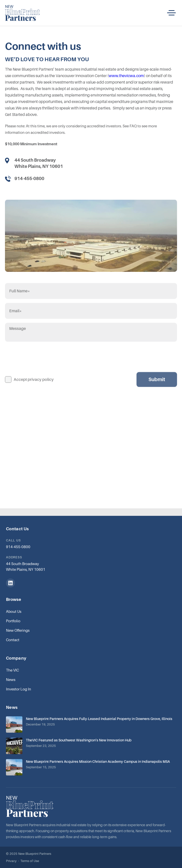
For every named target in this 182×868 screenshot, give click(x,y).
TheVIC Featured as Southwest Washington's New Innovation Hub (79, 740)
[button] (171, 13)
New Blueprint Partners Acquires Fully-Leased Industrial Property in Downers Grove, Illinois (99, 719)
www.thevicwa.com (126, 76)
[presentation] (43, 364)
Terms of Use (30, 861)
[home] (22, 13)
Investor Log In (19, 689)
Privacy (11, 861)
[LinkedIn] (10, 583)
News (11, 679)
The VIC (12, 670)
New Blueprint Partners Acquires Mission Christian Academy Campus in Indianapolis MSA (98, 761)
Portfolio (13, 621)
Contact (13, 640)
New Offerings (18, 630)
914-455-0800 (18, 547)
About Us (14, 611)
